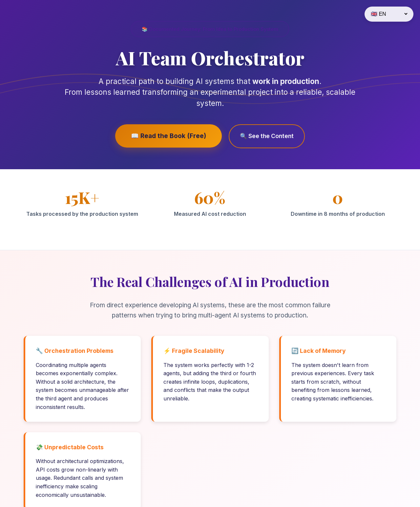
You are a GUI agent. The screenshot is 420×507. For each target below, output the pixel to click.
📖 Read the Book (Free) (169, 136)
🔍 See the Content (266, 136)
